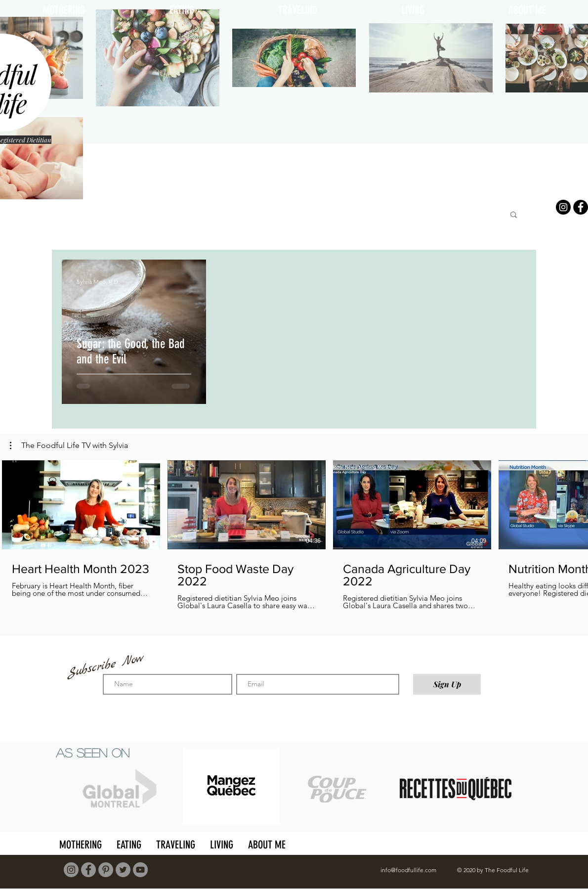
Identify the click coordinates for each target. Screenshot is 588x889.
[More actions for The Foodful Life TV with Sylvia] (69, 445)
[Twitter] (123, 870)
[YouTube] (140, 870)
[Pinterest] (106, 870)
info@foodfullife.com (408, 870)
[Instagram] (563, 207)
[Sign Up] (447, 684)
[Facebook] (581, 207)
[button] (514, 215)
